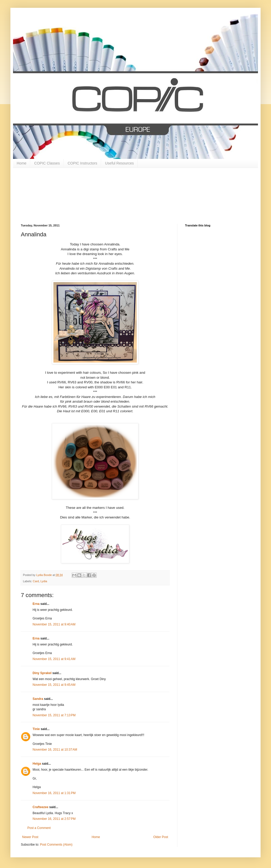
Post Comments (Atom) (56, 845)
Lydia (44, 581)
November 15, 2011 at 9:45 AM (54, 685)
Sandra (38, 699)
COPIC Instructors (82, 163)
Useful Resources (119, 163)
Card (36, 581)
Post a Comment (39, 828)
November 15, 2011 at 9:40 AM (54, 624)
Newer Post (30, 837)
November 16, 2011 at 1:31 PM (54, 793)
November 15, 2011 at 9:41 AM (54, 659)
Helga (37, 764)
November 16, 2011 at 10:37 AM (55, 750)
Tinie (36, 729)
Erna (36, 604)
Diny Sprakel (42, 673)
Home (21, 163)
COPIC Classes (47, 163)
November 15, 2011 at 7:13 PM (54, 715)
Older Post (161, 837)
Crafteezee (41, 807)
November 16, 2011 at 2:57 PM (54, 819)
